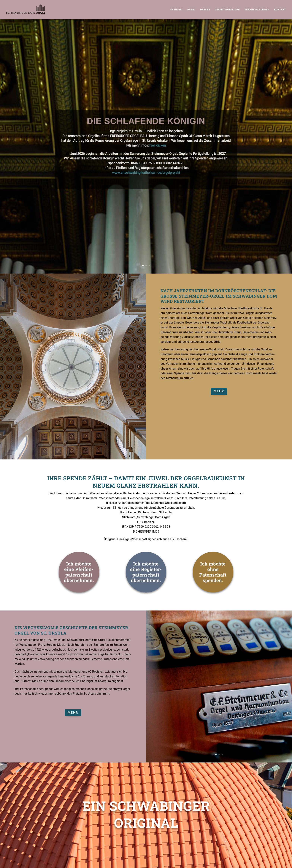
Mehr (219, 391)
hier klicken (158, 160)
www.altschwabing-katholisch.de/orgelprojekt (146, 187)
